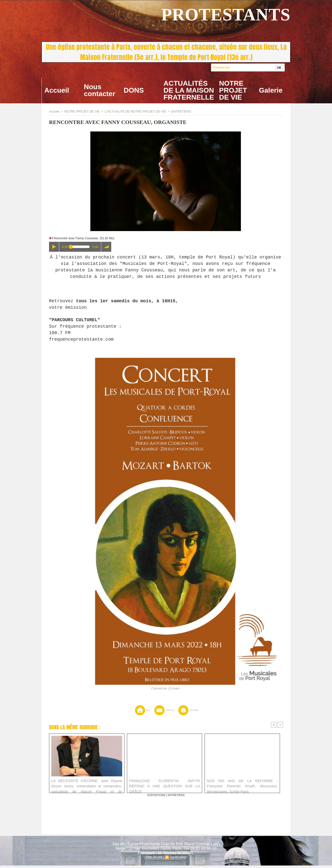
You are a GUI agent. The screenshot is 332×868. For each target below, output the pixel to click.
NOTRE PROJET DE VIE (233, 90)
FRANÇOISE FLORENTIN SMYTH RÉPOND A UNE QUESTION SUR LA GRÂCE (165, 786)
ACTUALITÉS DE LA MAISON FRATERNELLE (189, 90)
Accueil (57, 90)
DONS (134, 90)
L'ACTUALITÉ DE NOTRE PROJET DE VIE (132, 112)
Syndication (177, 860)
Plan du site (155, 860)
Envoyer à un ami (158, 712)
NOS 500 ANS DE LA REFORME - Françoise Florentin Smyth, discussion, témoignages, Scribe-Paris (242, 787)
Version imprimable (199, 712)
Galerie (271, 90)
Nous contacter (100, 90)
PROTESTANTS (226, 15)
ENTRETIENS (175, 112)
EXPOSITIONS (155, 798)
